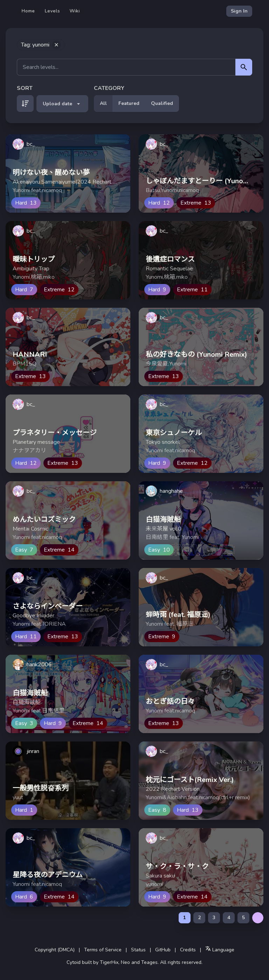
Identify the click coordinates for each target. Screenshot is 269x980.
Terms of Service (103, 950)
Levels (52, 11)
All (103, 103)
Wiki (75, 11)
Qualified (162, 103)
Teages (149, 962)
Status (138, 950)
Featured (129, 103)
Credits (188, 950)
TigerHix (109, 962)
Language (220, 949)
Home (28, 11)
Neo (125, 962)
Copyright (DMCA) (55, 950)
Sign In (239, 11)
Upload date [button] (62, 104)
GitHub (163, 950)
